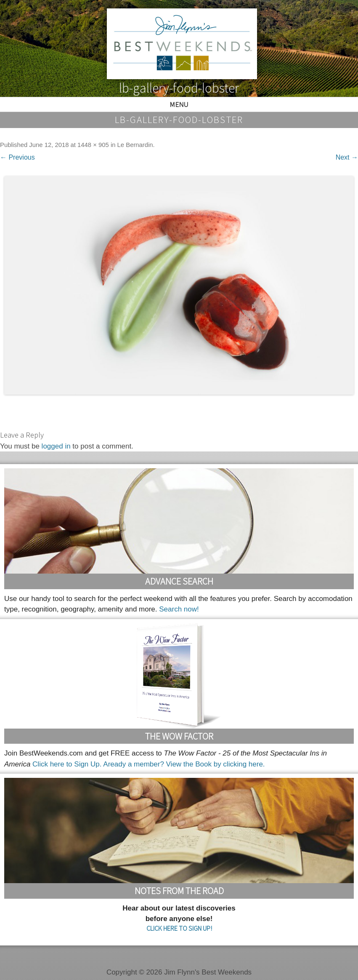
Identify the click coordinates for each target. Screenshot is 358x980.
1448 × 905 (93, 145)
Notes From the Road (179, 891)
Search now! (179, 609)
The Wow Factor (179, 736)
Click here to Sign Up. (67, 764)
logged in (56, 446)
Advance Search (179, 581)
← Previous (17, 157)
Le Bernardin (135, 145)
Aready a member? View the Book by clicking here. (184, 764)
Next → (347, 157)
